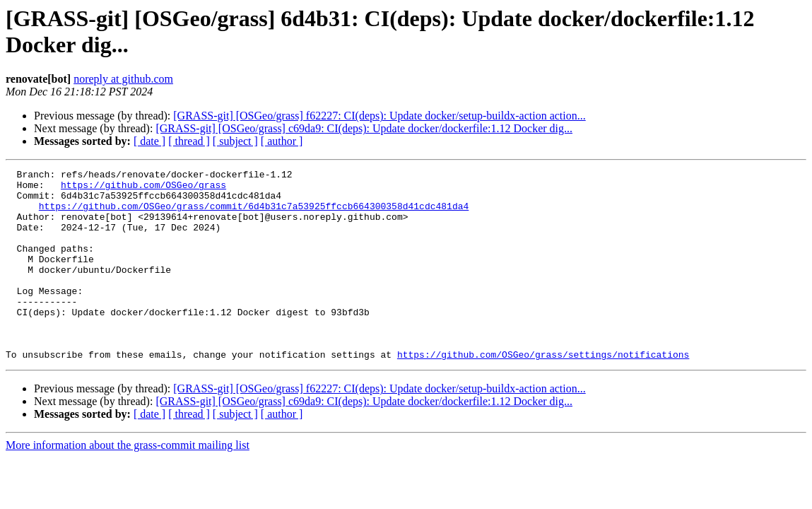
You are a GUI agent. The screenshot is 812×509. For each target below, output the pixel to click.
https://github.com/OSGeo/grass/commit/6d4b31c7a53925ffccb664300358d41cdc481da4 (254, 214)
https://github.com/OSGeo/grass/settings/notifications (543, 392)
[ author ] (282, 141)
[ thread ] (189, 141)
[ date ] (149, 141)
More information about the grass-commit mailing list (128, 483)
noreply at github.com (123, 79)
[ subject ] (235, 141)
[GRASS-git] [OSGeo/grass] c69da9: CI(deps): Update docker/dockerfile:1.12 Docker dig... (364, 128)
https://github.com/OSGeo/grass (143, 189)
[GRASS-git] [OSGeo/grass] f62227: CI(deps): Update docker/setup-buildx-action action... (379, 116)
